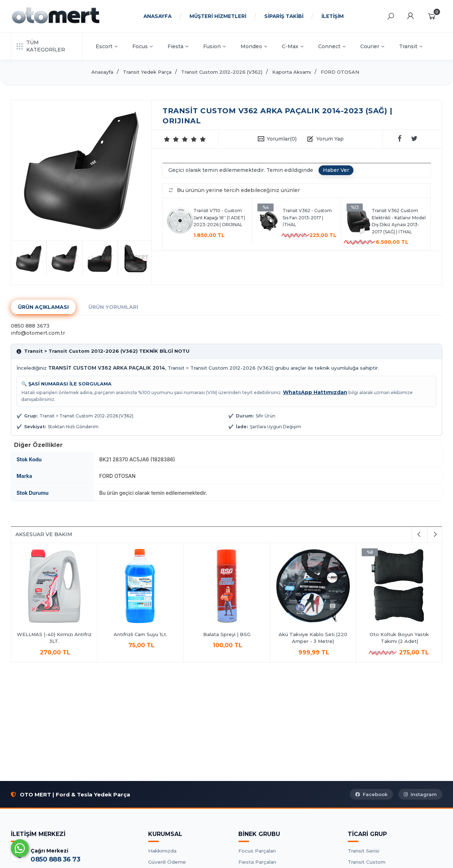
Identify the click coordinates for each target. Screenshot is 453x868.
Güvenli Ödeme (167, 862)
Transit (411, 46)
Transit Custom (367, 862)
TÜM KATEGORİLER (41, 46)
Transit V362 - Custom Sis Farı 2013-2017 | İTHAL (307, 218)
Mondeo (254, 46)
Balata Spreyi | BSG (227, 634)
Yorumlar (282, 139)
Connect (332, 46)
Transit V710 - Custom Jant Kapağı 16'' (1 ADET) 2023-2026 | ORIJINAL (219, 218)
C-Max (293, 46)
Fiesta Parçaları (257, 862)
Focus (143, 46)
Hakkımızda (162, 851)
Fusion (214, 46)
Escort (107, 46)
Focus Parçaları (257, 851)
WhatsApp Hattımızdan (315, 392)
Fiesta (178, 46)
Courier (372, 46)
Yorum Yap (330, 139)
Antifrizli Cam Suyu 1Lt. (140, 634)
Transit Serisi (363, 851)
